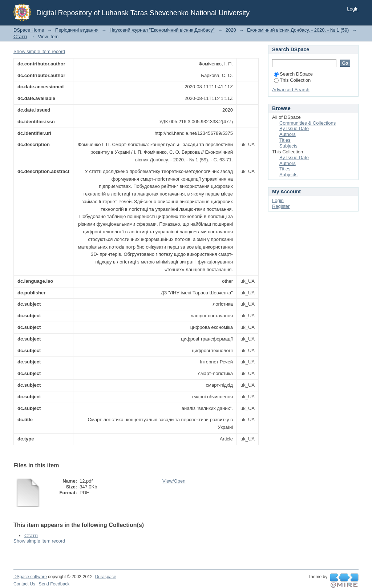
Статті (20, 37)
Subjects (288, 146)
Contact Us (24, 584)
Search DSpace (293, 74)
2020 (231, 30)
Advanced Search (291, 90)
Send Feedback (54, 584)
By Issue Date (294, 128)
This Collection (292, 80)
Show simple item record (39, 51)
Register (281, 206)
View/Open (174, 481)
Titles (285, 140)
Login (353, 9)
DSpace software (30, 577)
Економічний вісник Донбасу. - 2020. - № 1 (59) (298, 30)
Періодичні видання (77, 30)
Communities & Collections (308, 123)
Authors (288, 134)
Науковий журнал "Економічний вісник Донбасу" (162, 30)
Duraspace (105, 577)
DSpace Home (29, 30)
